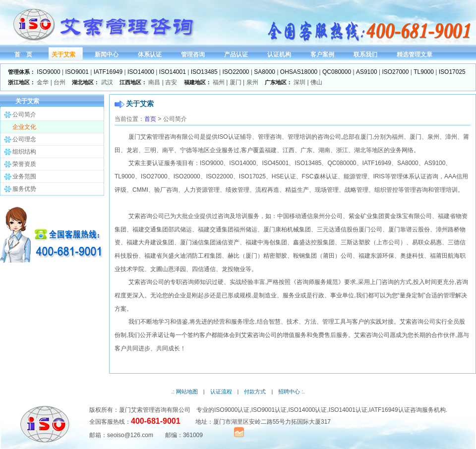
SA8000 (265, 72)
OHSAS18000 (299, 72)
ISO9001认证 (269, 410)
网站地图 (187, 392)
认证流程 (221, 392)
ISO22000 (236, 72)
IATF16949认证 (389, 410)
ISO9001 (77, 72)
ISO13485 (204, 72)
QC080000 (337, 72)
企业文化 (24, 127)
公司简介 (24, 114)
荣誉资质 (24, 164)
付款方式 (255, 392)
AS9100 (367, 72)
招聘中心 (289, 392)
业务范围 (24, 176)
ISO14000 (141, 72)
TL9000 (424, 72)
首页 (150, 119)
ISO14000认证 (307, 410)
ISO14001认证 (348, 410)
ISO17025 (452, 72)
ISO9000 (48, 72)
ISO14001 (173, 72)
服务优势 (24, 189)
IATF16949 (108, 72)
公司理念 (24, 139)
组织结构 (24, 152)
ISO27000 (395, 72)
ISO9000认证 (232, 410)
